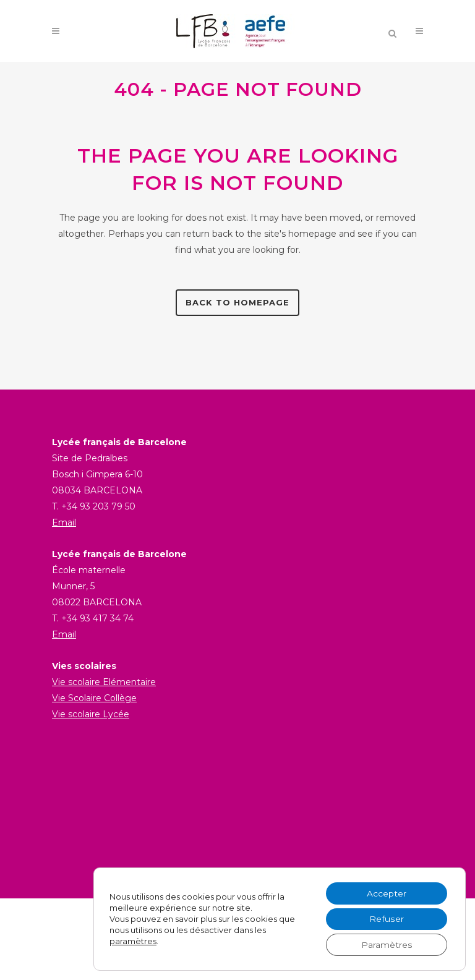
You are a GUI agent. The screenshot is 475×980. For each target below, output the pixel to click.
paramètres (133, 941)
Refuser (386, 919)
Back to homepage (237, 302)
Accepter (387, 893)
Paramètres (387, 945)
